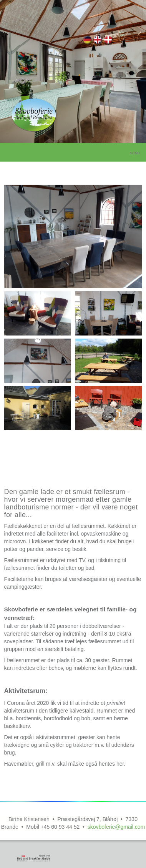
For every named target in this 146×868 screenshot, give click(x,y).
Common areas (98, 41)
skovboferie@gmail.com (116, 827)
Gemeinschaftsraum (88, 41)
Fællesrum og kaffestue (109, 41)
